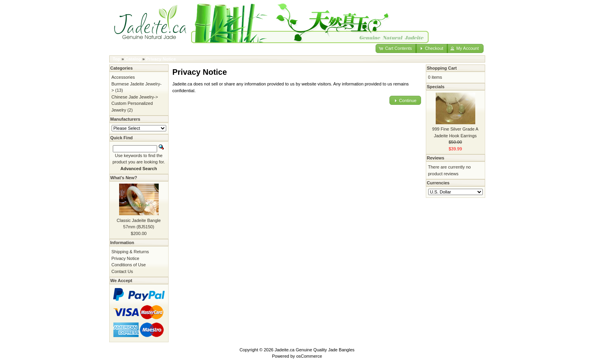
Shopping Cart (442, 68)
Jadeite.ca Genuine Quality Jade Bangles (315, 350)
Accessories (123, 77)
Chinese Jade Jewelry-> (135, 97)
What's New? (124, 178)
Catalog (133, 59)
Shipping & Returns (130, 252)
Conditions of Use (129, 265)
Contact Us (122, 271)
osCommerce (309, 356)
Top (117, 59)
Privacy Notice (161, 59)
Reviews (436, 158)
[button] (396, 48)
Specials (436, 87)
